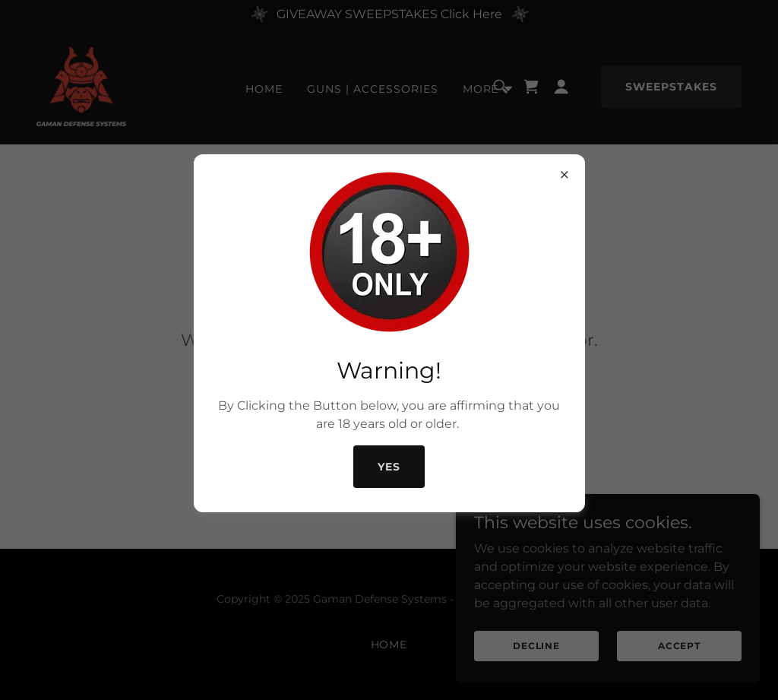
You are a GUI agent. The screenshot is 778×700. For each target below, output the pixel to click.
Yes (389, 467)
